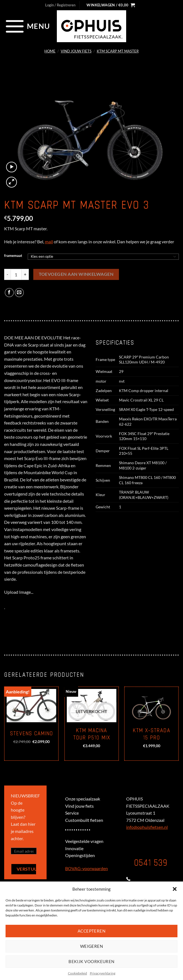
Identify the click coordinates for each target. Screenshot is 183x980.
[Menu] (27, 26)
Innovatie (74, 848)
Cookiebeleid (77, 973)
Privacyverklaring (103, 973)
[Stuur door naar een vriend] (19, 293)
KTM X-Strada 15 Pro (152, 734)
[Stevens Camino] (31, 706)
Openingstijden (80, 855)
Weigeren (92, 946)
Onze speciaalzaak (83, 799)
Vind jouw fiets (76, 51)
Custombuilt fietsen (84, 820)
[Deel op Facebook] (9, 293)
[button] (175, 889)
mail (49, 242)
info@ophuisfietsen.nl (147, 827)
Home (50, 51)
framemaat (13, 256)
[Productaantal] (16, 274)
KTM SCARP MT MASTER (118, 51)
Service (72, 813)
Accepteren (92, 931)
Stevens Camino (31, 734)
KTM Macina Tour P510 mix (92, 734)
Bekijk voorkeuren (91, 961)
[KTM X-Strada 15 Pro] (152, 706)
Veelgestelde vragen (84, 841)
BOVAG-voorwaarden (87, 868)
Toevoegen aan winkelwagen (76, 274)
